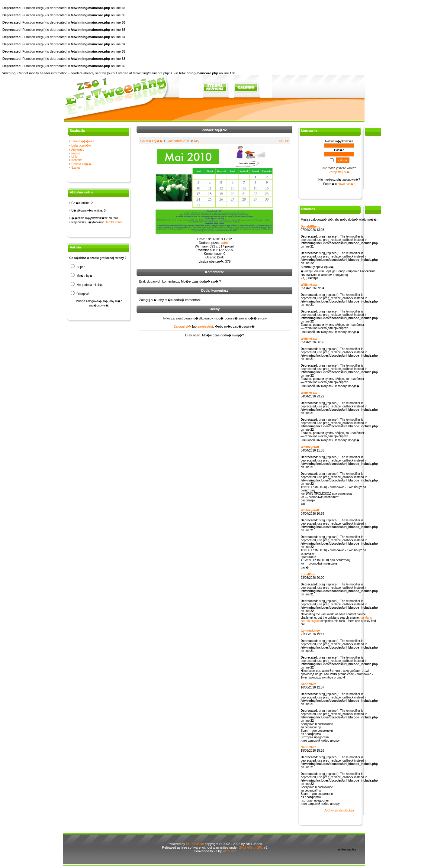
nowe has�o (346, 184)
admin (226, 243)
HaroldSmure (114, 222)
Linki (74, 157)
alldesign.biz (347, 849)
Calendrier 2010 (178, 141)
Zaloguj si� (182, 326)
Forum (76, 153)
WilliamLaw (309, 285)
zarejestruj (205, 326)
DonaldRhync (310, 227)
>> (287, 141)
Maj (197, 141)
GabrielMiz (308, 684)
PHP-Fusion (195, 844)
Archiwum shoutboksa (339, 810)
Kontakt (76, 160)
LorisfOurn (308, 574)
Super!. (78, 267)
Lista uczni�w (81, 146)
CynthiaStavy (310, 631)
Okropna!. (80, 294)
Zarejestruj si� (339, 172)
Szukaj (76, 168)
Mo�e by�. (82, 276)
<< (281, 141)
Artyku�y (78, 150)
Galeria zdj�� (82, 164)
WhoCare (230, 851)
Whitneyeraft (310, 447)
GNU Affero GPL (251, 847)
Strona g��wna (83, 141)
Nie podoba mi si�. (87, 285)
